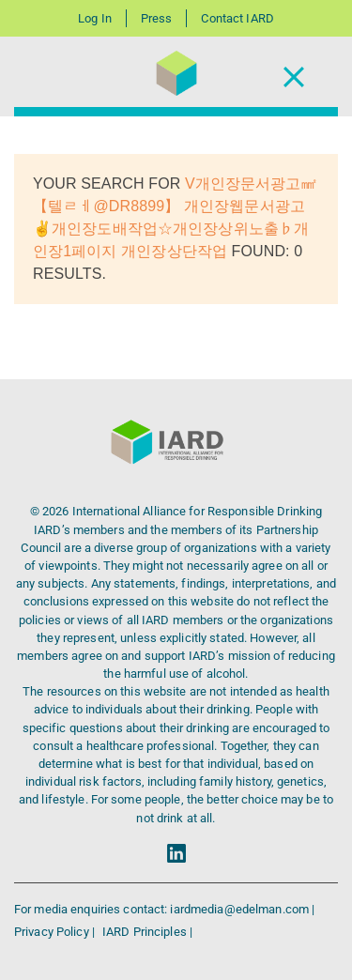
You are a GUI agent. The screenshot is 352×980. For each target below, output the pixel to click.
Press (157, 18)
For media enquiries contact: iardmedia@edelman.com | (164, 909)
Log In (95, 18)
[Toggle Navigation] (294, 77)
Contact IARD (237, 18)
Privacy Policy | (56, 932)
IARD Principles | (147, 932)
